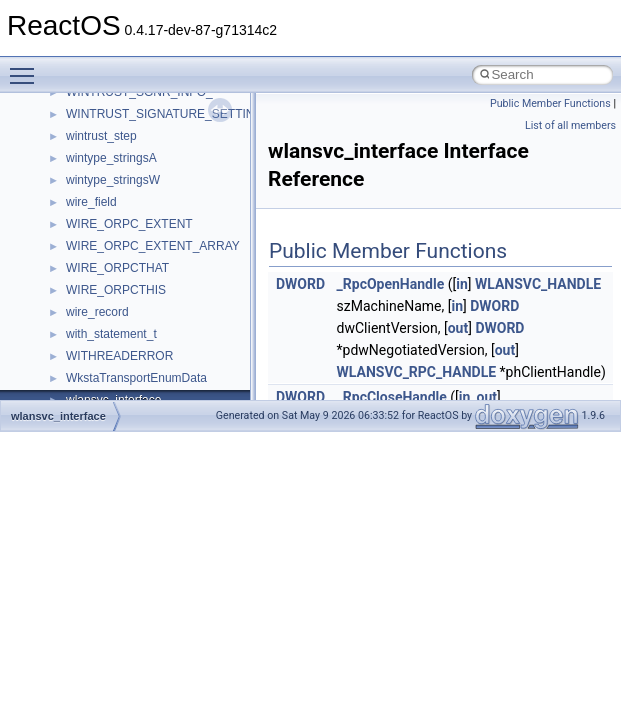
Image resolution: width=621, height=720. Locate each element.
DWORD (300, 284)
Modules (56, 355)
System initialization (86, 179)
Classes (55, 399)
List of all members (570, 125)
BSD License (68, 267)
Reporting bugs (74, 135)
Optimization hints (81, 223)
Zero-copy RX (71, 157)
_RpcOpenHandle (391, 284)
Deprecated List (76, 333)
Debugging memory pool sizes (114, 113)
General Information (87, 289)
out (458, 328)
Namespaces (69, 377)
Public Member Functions (550, 103)
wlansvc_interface (58, 416)
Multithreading (71, 201)
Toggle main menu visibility (27, 67)
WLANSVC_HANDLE (538, 284)
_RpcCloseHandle (392, 397)
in (462, 284)
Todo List (58, 311)
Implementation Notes (92, 245)
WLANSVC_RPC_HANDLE (417, 372)
